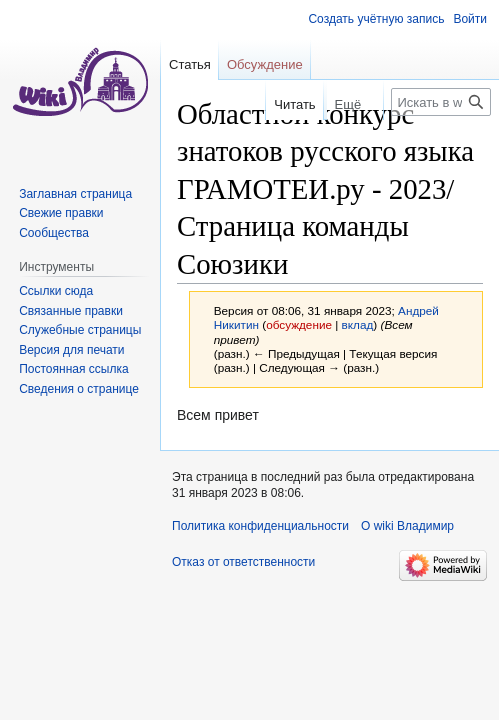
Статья (190, 64)
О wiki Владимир (407, 526)
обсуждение (299, 324)
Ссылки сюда (56, 291)
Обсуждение (265, 64)
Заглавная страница (75, 194)
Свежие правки (61, 213)
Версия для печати (71, 350)
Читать (269, 104)
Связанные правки (71, 311)
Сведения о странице (79, 389)
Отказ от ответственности (243, 562)
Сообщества (54, 233)
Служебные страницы (80, 330)
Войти (470, 19)
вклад (358, 324)
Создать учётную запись (376, 19)
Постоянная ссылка (73, 369)
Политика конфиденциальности (260, 526)
